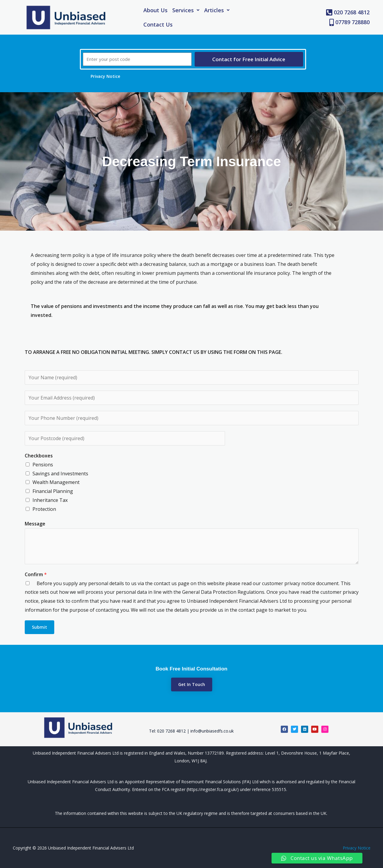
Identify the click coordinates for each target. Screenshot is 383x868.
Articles (217, 10)
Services (186, 10)
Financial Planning (53, 491)
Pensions (43, 465)
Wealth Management (56, 482)
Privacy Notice (357, 848)
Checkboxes (39, 456)
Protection (44, 509)
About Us (155, 10)
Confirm (36, 574)
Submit (39, 627)
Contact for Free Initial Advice (249, 59)
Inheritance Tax (50, 500)
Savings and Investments (60, 474)
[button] (186, 10)
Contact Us (158, 24)
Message (35, 524)
